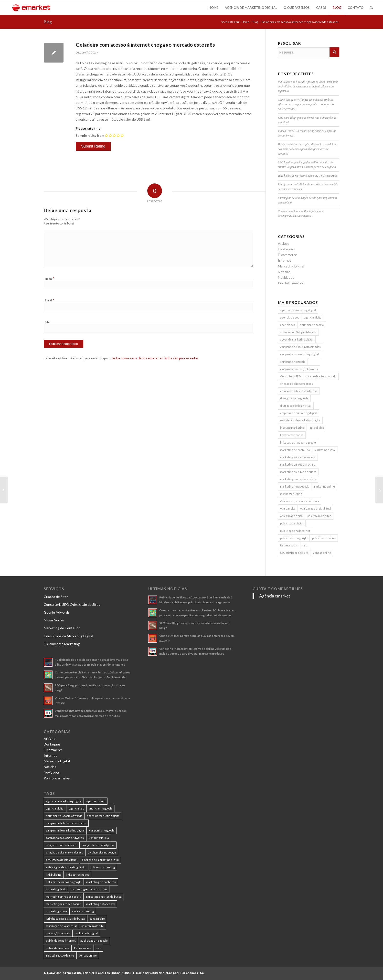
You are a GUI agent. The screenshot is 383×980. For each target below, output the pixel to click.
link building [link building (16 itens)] (316, 428)
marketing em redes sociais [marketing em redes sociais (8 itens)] (298, 464)
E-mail (50, 300)
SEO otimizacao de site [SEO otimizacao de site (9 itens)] (294, 553)
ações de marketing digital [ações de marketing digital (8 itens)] (297, 339)
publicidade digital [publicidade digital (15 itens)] (292, 523)
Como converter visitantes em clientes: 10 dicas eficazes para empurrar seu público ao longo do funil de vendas (306, 104)
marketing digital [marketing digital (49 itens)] (325, 450)
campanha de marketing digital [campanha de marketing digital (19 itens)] (299, 354)
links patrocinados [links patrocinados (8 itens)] (292, 435)
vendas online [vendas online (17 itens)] (322, 553)
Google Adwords (57, 612)
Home (245, 22)
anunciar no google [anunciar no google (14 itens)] (312, 325)
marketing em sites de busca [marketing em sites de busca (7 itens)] (298, 472)
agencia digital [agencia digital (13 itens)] (313, 317)
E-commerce (287, 255)
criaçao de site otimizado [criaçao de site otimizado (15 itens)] (321, 376)
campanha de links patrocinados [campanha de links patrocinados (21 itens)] (300, 347)
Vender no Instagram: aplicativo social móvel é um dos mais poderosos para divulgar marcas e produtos (308, 149)
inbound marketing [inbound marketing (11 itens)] (292, 428)
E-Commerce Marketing (62, 644)
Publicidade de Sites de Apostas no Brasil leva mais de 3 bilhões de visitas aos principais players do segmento (308, 86)
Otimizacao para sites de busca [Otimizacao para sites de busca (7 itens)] (300, 501)
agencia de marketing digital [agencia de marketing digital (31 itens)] (298, 310)
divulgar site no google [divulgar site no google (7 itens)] (294, 398)
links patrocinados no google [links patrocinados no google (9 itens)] (298, 442)
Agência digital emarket (78, 973)
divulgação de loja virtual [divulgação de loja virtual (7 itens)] (296, 406)
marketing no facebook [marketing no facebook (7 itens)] (294, 486)
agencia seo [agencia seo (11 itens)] (288, 325)
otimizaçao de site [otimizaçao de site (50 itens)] (291, 516)
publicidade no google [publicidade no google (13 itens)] (294, 538)
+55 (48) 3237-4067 (118, 973)
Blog (48, 22)
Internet (285, 260)
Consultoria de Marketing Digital (68, 636)
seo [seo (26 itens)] (305, 545)
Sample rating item (90, 136)
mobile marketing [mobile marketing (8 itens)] (291, 494)
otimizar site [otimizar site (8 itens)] (288, 508)
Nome (49, 278)
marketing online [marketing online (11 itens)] (324, 486)
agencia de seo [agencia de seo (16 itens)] (290, 317)
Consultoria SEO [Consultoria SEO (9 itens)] (290, 376)
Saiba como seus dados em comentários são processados (155, 358)
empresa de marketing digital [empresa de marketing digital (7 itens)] (299, 413)
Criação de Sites (56, 597)
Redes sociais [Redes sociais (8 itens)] (289, 545)
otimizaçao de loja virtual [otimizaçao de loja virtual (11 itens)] (316, 508)
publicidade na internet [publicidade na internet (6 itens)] (295, 531)
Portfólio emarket (291, 283)
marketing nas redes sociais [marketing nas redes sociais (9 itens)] (298, 479)
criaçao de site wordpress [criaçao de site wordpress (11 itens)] (297, 384)
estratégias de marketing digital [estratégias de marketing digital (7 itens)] (300, 420)
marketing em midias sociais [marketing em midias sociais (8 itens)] (298, 457)
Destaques (286, 249)
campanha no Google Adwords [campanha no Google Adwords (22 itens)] (299, 369)
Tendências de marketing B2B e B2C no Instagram (307, 176)
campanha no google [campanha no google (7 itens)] (293, 362)
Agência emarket (275, 596)
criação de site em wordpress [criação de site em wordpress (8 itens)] (299, 391)
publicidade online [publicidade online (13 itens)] (324, 538)
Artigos (284, 243)
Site (47, 322)
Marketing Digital (291, 266)
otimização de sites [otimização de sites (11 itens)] (319, 516)
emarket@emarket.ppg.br (160, 973)
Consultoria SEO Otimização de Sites (72, 604)
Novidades (286, 277)
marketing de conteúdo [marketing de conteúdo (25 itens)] (295, 450)
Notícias (284, 272)
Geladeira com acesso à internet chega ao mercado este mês (145, 45)
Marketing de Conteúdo (62, 628)
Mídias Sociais (54, 620)
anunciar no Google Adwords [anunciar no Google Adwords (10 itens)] (298, 332)
